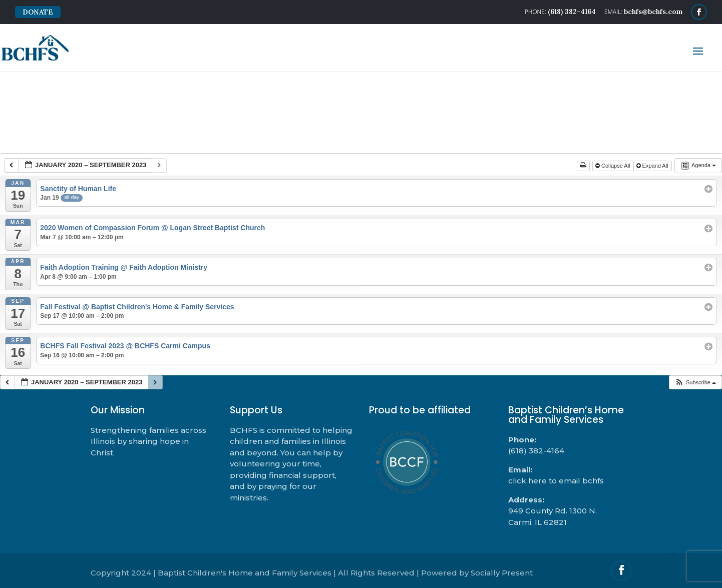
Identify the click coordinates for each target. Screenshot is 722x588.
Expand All (653, 166)
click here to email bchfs (556, 481)
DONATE (38, 12)
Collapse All (614, 166)
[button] (695, 383)
